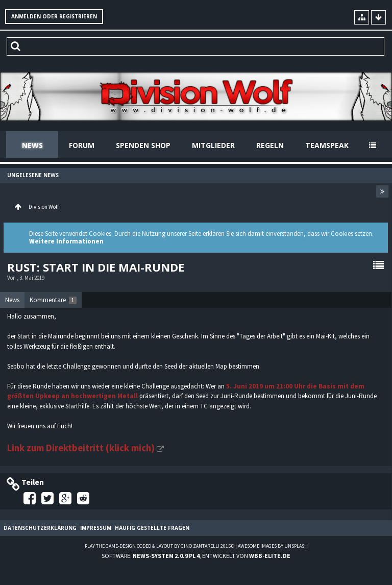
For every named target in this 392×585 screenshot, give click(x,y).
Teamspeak (327, 145)
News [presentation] (12, 300)
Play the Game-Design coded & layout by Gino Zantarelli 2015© (160, 546)
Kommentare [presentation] (53, 300)
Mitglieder (213, 145)
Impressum (96, 528)
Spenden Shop (143, 145)
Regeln (270, 145)
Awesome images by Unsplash (273, 546)
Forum (82, 145)
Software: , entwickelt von (196, 556)
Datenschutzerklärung (40, 528)
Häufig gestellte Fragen (152, 528)
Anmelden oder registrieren (54, 16)
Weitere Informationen (66, 241)
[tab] (12, 300)
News (32, 145)
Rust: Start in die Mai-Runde (96, 267)
